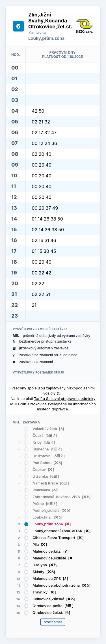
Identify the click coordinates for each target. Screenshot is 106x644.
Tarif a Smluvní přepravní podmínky (65, 398)
